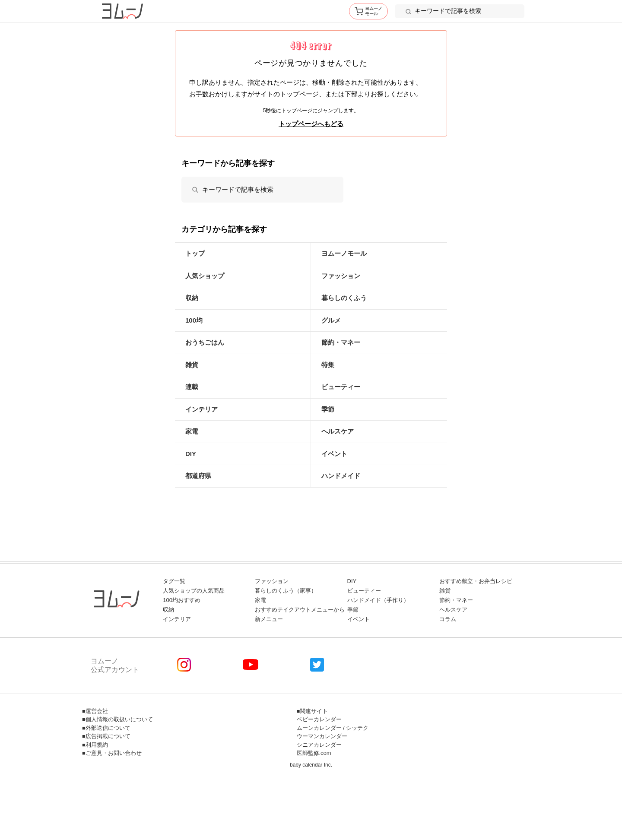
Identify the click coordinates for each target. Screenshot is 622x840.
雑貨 (192, 365)
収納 (192, 298)
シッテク (357, 728)
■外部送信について (106, 728)
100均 (194, 320)
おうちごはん (205, 342)
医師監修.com (314, 753)
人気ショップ (205, 276)
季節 (328, 409)
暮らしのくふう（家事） (286, 591)
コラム (448, 619)
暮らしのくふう (344, 298)
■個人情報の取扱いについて (117, 719)
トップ (195, 253)
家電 (192, 431)
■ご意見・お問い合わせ (112, 753)
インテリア (202, 409)
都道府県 (198, 476)
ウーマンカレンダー (322, 736)
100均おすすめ (182, 600)
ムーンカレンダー (319, 728)
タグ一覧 (174, 581)
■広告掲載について (106, 736)
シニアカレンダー (319, 745)
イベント (334, 454)
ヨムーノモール (344, 253)
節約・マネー (341, 342)
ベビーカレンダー (319, 719)
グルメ (331, 320)
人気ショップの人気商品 (194, 591)
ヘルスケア (338, 431)
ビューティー (341, 387)
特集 (328, 365)
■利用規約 (95, 745)
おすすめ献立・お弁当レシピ (476, 581)
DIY (191, 454)
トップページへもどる (311, 124)
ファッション (341, 276)
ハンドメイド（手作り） (378, 600)
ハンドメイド (341, 476)
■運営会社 (95, 711)
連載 (192, 387)
